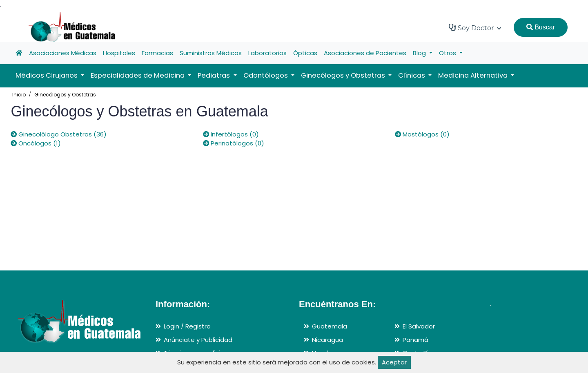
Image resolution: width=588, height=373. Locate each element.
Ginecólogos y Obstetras (65, 95)
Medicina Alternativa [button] (474, 75)
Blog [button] (420, 53)
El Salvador (419, 326)
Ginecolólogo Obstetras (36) (59, 134)
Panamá (415, 340)
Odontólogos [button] (266, 75)
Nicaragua (327, 340)
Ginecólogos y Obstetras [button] (344, 75)
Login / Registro (187, 326)
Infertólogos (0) (231, 134)
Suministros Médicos (211, 53)
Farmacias (157, 53)
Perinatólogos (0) (234, 143)
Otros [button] (448, 53)
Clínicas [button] (412, 75)
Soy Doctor (475, 28)
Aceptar (394, 362)
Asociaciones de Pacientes (365, 53)
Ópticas (305, 53)
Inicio (19, 95)
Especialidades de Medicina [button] (138, 75)
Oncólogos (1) (36, 143)
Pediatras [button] (215, 75)
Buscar (541, 27)
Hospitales (119, 53)
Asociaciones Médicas (63, 53)
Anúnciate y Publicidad (198, 340)
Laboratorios (267, 53)
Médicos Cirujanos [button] (47, 75)
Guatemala (330, 326)
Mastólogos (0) (422, 134)
